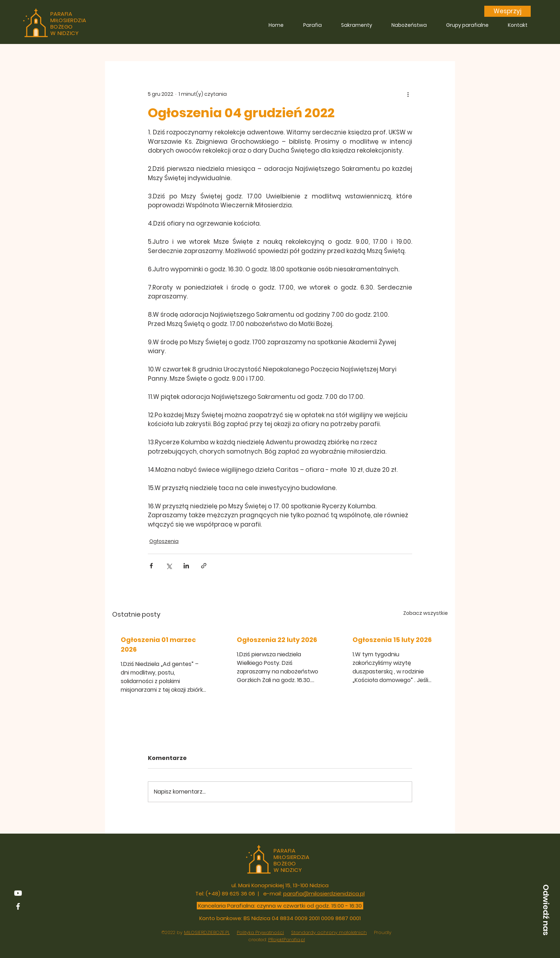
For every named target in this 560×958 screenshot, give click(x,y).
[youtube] (18, 893)
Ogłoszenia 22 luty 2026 (277, 640)
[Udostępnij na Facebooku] (151, 566)
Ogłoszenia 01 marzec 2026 (158, 645)
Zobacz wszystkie (426, 613)
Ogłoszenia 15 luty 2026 (392, 640)
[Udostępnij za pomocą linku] (204, 566)
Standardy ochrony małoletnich (329, 932)
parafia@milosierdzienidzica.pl (324, 893)
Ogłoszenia (164, 541)
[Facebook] (18, 906)
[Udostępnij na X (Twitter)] (169, 566)
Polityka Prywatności (260, 932)
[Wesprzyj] (507, 11)
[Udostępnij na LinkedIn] (186, 566)
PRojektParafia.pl (287, 940)
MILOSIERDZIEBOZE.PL (207, 932)
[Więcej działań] (408, 94)
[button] (546, 910)
